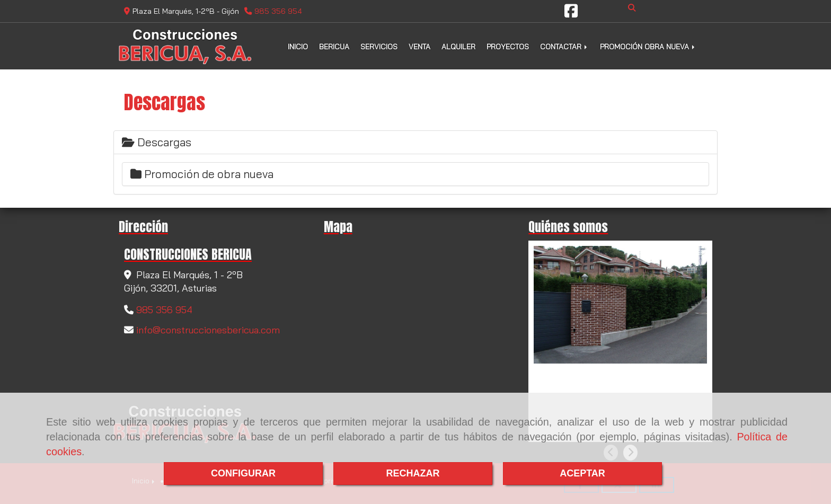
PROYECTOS (508, 46)
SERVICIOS (379, 46)
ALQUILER (458, 46)
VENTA (419, 46)
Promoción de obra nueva (202, 174)
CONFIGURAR (243, 473)
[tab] (415, 142)
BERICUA (334, 46)
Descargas (157, 142)
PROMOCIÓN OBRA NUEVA (648, 46)
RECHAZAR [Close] (413, 473)
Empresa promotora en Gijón (601, 375)
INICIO (298, 46)
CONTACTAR (564, 46)
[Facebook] (571, 14)
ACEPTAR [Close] (582, 473)
